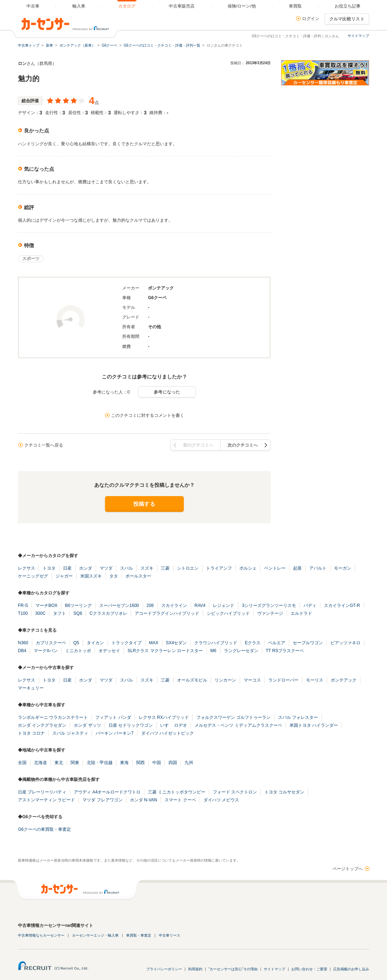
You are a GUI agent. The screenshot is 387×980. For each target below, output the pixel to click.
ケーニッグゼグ (33, 576)
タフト (59, 613)
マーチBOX (46, 606)
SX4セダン (176, 643)
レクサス (27, 568)
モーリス (315, 680)
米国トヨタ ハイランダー (314, 725)
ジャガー (64, 576)
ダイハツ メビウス (221, 800)
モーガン (343, 568)
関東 (75, 763)
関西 (140, 763)
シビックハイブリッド (228, 613)
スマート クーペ (180, 800)
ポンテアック (344, 680)
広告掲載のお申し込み (351, 969)
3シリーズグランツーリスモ (269, 606)
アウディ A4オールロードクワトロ (107, 792)
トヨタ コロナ (31, 733)
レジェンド (224, 606)
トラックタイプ (126, 643)
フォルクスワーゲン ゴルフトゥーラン (233, 717)
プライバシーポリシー (164, 969)
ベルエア (277, 643)
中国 (157, 763)
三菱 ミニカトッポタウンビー (176, 792)
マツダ (106, 568)
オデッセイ (109, 651)
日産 (67, 568)
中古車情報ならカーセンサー (41, 935)
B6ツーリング (78, 606)
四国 (173, 763)
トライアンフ (219, 568)
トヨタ (49, 568)
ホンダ (86, 568)
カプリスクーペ (51, 643)
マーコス (252, 680)
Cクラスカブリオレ (108, 613)
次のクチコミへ (243, 445)
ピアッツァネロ (345, 643)
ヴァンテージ (270, 613)
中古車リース (169, 935)
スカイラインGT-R (342, 606)
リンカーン (225, 680)
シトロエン (188, 568)
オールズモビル (192, 680)
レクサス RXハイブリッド (164, 717)
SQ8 (78, 613)
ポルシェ (248, 568)
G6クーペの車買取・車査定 (44, 829)
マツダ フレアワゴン (102, 800)
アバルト (318, 568)
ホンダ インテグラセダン (42, 725)
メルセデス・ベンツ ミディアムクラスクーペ (238, 725)
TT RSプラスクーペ (285, 651)
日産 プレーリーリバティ (42, 792)
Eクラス (253, 643)
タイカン (95, 643)
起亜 (297, 568)
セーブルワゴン (308, 643)
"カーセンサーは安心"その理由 (233, 969)
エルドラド (301, 613)
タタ (114, 576)
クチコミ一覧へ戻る (44, 445)
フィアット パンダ (113, 717)
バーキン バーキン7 (115, 733)
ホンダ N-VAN (144, 800)
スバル (126, 568)
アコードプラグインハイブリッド (167, 613)
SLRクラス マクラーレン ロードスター (165, 651)
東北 (59, 763)
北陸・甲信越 (100, 763)
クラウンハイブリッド (216, 643)
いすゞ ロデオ (174, 725)
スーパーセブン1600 (119, 606)
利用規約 (195, 969)
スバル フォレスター (298, 717)
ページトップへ (348, 869)
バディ (310, 606)
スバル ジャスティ (70, 733)
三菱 (165, 568)
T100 (23, 613)
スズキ (147, 568)
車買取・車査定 (139, 935)
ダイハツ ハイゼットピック (168, 733)
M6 (213, 651)
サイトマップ (358, 36)
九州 (189, 763)
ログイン (311, 19)
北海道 (40, 763)
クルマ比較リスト (347, 19)
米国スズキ (91, 576)
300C (40, 613)
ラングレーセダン (241, 651)
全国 (22, 763)
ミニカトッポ (78, 651)
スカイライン (174, 606)
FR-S (23, 606)
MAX (154, 643)
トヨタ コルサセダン (284, 792)
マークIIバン (46, 651)
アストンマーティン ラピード (46, 800)
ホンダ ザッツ (87, 725)
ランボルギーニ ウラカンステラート (53, 717)
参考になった (167, 392)
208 (150, 606)
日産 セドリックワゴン (131, 725)
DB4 (22, 651)
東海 (124, 763)
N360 (23, 643)
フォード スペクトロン (235, 792)
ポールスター (138, 576)
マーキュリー (31, 688)
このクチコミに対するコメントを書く (148, 415)
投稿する (144, 504)
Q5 (76, 643)
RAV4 (200, 606)
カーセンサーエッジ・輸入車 (95, 935)
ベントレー (275, 568)
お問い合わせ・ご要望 (309, 969)
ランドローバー (283, 680)
